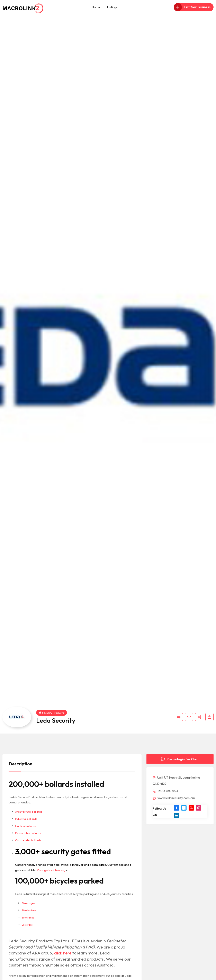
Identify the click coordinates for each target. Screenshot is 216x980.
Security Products (52, 713)
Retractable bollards (28, 833)
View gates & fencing (51, 870)
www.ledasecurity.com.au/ (174, 798)
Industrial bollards (26, 819)
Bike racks (28, 917)
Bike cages (28, 903)
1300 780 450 (165, 791)
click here (63, 953)
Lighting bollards (25, 826)
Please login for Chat (180, 759)
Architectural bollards (29, 812)
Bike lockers (29, 910)
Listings (112, 7)
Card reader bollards (28, 840)
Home (96, 7)
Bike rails (27, 925)
